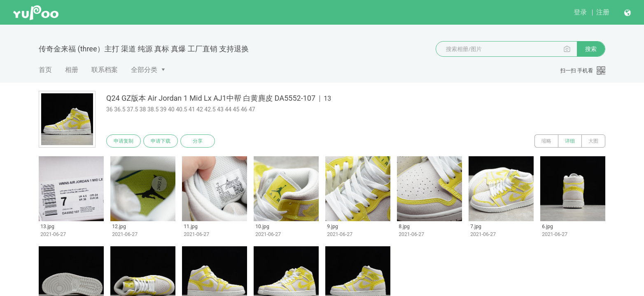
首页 (45, 70)
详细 (570, 141)
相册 (72, 70)
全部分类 (144, 70)
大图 (593, 141)
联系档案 (105, 70)
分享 (198, 141)
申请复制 (124, 141)
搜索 (591, 49)
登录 (580, 12)
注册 (603, 12)
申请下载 (161, 141)
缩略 (546, 141)
